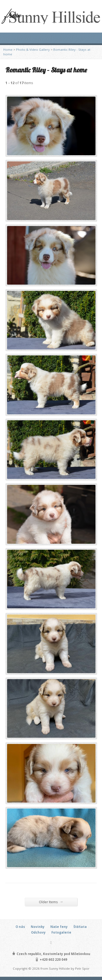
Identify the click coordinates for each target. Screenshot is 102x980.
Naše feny (59, 927)
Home (8, 50)
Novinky (38, 927)
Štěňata (80, 927)
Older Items (51, 902)
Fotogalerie (61, 932)
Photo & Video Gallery (33, 50)
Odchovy (38, 932)
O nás (20, 927)
